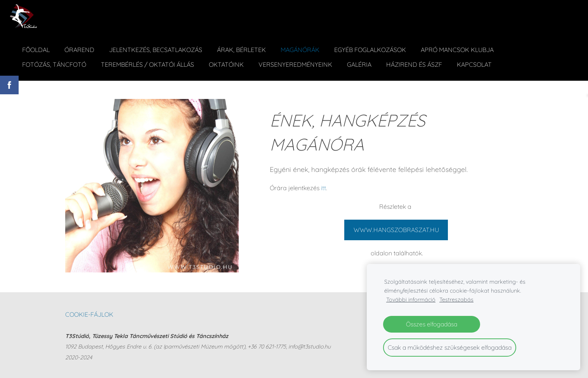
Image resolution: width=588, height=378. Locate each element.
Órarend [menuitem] (79, 50)
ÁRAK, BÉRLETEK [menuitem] (241, 50)
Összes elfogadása (432, 324)
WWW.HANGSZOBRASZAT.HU (396, 230)
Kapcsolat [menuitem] (474, 64)
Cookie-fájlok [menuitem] (89, 314)
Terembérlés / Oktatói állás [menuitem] (147, 64)
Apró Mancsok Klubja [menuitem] (457, 50)
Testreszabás (456, 300)
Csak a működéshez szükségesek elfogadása (450, 347)
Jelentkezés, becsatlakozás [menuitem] (156, 50)
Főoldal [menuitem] (36, 50)
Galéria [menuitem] (359, 64)
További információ (411, 300)
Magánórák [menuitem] (300, 50)
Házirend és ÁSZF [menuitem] (414, 64)
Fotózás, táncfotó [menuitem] (54, 64)
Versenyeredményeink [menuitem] (295, 64)
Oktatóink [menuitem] (226, 64)
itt (323, 188)
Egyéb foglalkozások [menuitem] (370, 50)
